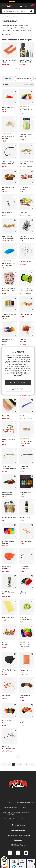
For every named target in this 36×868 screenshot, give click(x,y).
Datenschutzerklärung (14, 374)
